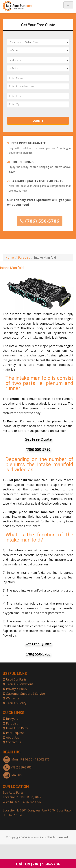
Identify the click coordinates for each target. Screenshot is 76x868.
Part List (24, 258)
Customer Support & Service (25, 691)
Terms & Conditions (20, 682)
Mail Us (16, 773)
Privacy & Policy (17, 686)
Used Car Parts (16, 677)
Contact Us (14, 740)
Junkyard (12, 716)
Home (10, 258)
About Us (12, 735)
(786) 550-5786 (42, 221)
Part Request (15, 731)
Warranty (13, 696)
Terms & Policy (16, 701)
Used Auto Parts (17, 726)
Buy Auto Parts (13, 790)
